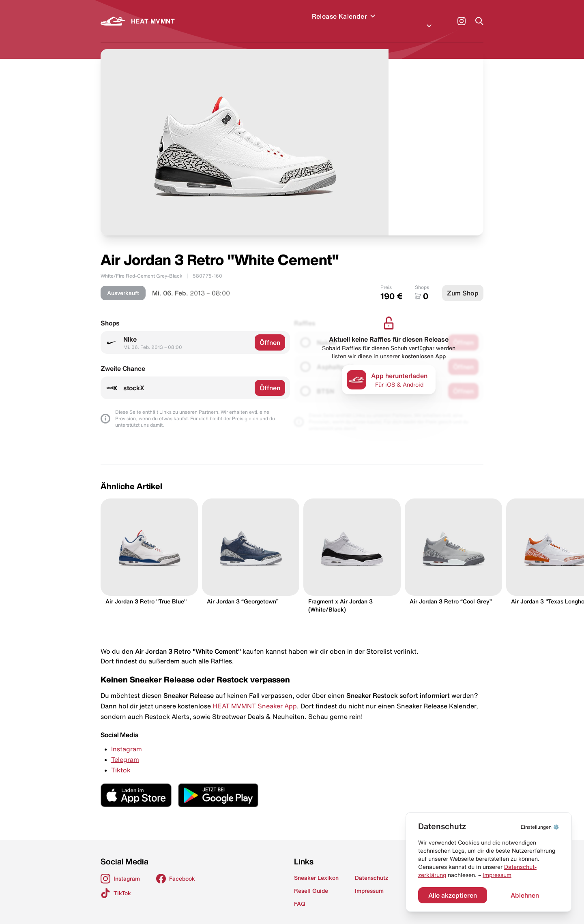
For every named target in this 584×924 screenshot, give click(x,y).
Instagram (127, 739)
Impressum (497, 875)
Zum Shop (463, 283)
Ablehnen (525, 895)
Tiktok (121, 760)
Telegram (125, 750)
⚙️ (540, 827)
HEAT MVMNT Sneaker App (255, 696)
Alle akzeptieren (453, 895)
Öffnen (270, 333)
